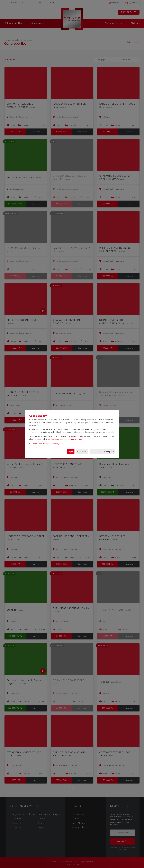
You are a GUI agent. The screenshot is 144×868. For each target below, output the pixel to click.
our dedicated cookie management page (65, 439)
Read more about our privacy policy (44, 444)
